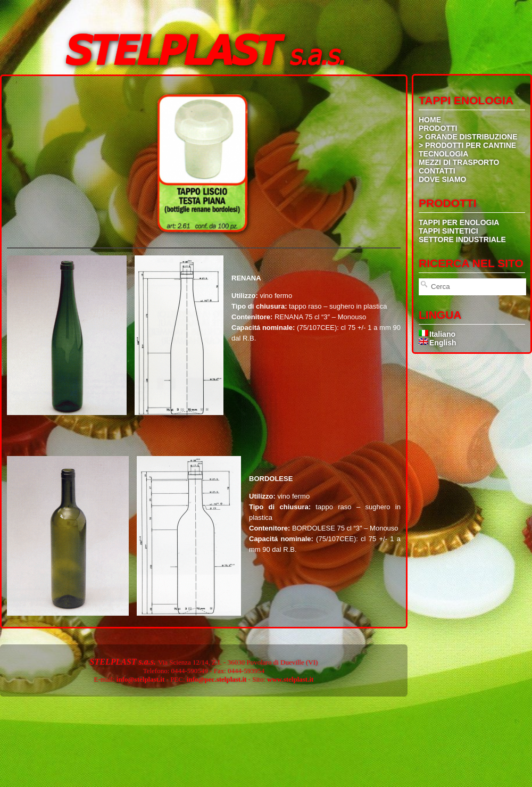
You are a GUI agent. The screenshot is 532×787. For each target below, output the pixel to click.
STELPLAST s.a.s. (124, 662)
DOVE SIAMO (442, 179)
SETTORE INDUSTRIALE (462, 239)
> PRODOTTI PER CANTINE (467, 145)
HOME (430, 120)
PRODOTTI (438, 128)
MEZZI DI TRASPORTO (459, 162)
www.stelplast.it (290, 679)
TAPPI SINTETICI (448, 231)
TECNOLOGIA (443, 154)
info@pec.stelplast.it (217, 679)
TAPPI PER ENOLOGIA (459, 222)
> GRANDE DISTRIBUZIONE (468, 137)
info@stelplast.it (140, 679)
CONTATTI (437, 171)
